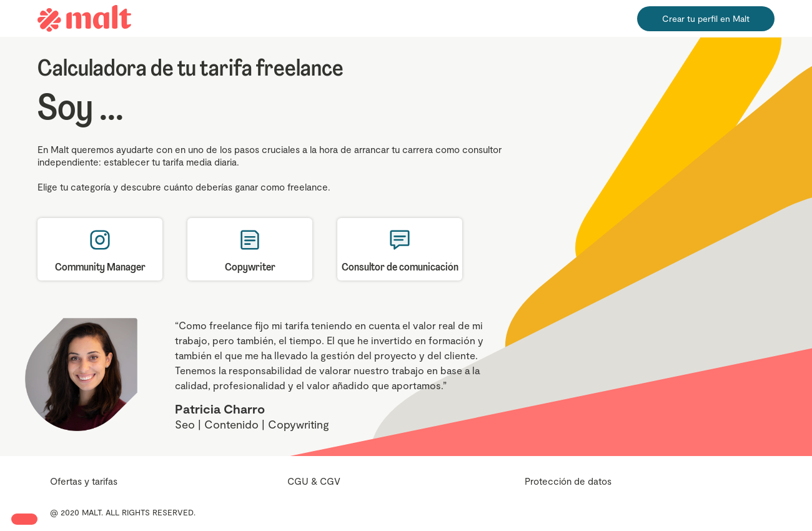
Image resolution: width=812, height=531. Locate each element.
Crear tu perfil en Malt (706, 18)
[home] (84, 18)
